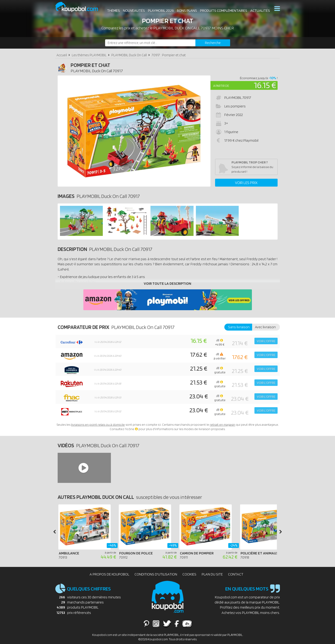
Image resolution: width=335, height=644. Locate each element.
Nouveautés (133, 9)
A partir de (221, 86)
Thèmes (113, 9)
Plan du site (212, 574)
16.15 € (265, 85)
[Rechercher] (213, 43)
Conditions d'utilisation (156, 574)
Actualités (260, 9)
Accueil (62, 55)
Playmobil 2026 (160, 9)
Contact (236, 574)
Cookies (189, 574)
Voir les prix (246, 183)
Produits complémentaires (223, 9)
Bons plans (186, 9)
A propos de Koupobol (109, 574)
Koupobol (80, 7)
